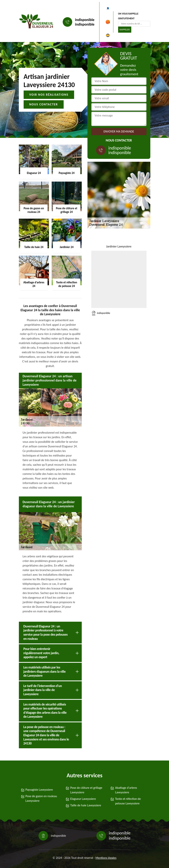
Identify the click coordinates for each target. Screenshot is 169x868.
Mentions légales (106, 858)
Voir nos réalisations (49, 95)
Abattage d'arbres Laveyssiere (126, 790)
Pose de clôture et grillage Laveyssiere (86, 790)
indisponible (85, 20)
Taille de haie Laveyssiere (86, 805)
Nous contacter (44, 104)
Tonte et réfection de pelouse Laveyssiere (128, 801)
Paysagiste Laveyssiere (39, 790)
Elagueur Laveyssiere (83, 799)
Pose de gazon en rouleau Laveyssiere (41, 798)
